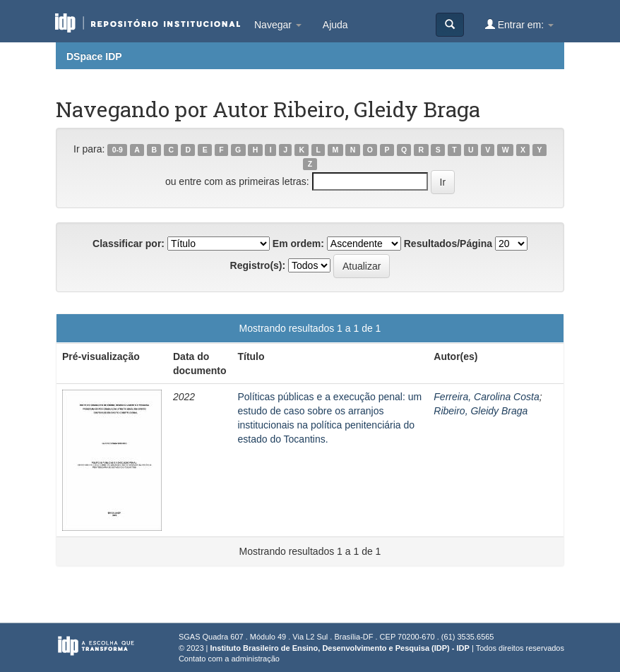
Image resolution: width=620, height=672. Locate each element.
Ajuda (335, 25)
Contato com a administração (229, 659)
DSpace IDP (94, 56)
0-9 (118, 150)
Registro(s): (258, 265)
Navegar (278, 25)
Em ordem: (298, 244)
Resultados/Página (448, 244)
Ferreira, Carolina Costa (486, 397)
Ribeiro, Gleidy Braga (481, 411)
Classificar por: (129, 244)
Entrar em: (519, 24)
